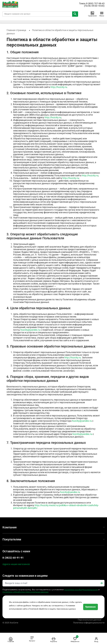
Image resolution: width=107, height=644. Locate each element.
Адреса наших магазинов (16, 564)
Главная (11, 640)
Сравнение (92, 14)
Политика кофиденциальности (89, 623)
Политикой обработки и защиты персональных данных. (53, 609)
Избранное (75, 639)
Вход (96, 640)
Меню (102, 14)
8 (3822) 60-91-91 (13, 558)
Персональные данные (89, 620)
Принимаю (90, 607)
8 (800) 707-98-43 (95, 3)
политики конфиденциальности (81, 589)
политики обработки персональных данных (25, 592)
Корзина (54, 640)
